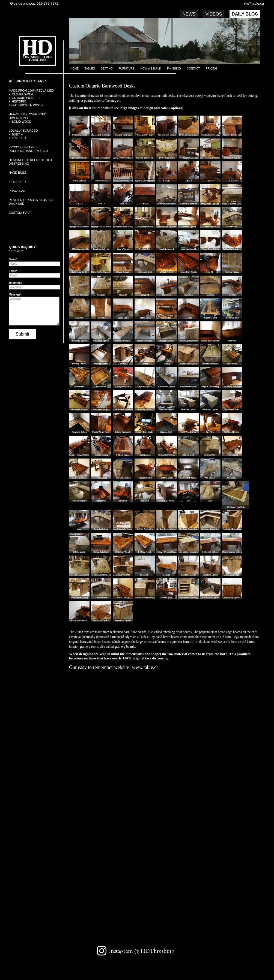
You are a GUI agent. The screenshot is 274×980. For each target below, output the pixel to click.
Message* (15, 295)
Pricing (212, 69)
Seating (107, 69)
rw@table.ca (254, 3)
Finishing (174, 69)
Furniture (127, 69)
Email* (13, 271)
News (189, 14)
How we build (151, 69)
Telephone (15, 283)
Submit (22, 334)
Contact (193, 69)
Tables (90, 69)
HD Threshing (33, 50)
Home (75, 69)
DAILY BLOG (245, 14)
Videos (214, 14)
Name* (13, 259)
